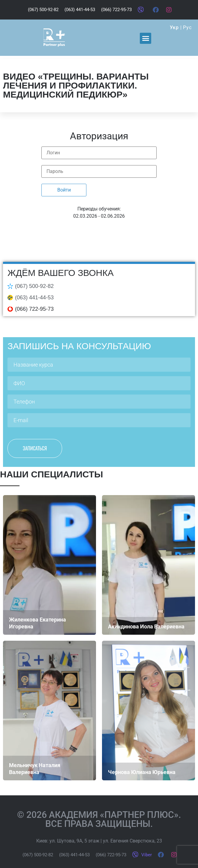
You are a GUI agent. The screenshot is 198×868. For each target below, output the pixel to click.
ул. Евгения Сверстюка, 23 (132, 841)
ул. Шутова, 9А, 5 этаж (74, 841)
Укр (174, 27)
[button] (145, 38)
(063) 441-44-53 (34, 298)
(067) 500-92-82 (34, 286)
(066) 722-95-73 (34, 309)
